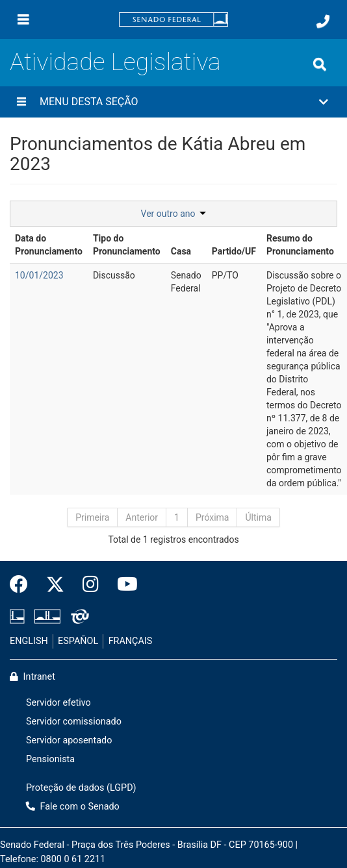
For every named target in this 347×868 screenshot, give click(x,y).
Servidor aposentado (69, 740)
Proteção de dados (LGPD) (81, 788)
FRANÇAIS (131, 641)
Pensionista (50, 759)
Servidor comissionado (74, 722)
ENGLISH (29, 641)
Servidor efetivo (58, 703)
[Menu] (23, 19)
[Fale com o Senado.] (323, 21)
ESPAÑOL (78, 641)
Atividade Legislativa (115, 62)
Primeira (92, 517)
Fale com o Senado (73, 807)
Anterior (142, 517)
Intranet (32, 677)
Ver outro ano (174, 214)
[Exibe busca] (320, 64)
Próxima (212, 517)
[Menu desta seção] (21, 102)
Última (258, 517)
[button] (173, 102)
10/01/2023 (39, 275)
